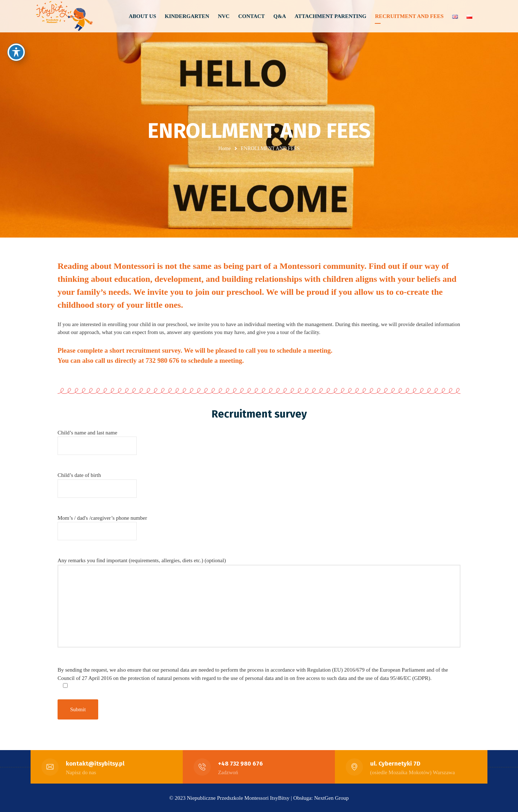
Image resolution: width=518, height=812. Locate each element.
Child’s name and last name (97, 439)
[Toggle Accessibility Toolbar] (16, 52)
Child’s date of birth (97, 482)
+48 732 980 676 (241, 763)
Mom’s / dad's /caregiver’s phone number (102, 524)
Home (224, 148)
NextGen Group (331, 798)
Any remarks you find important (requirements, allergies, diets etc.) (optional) (259, 607)
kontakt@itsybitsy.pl (96, 763)
